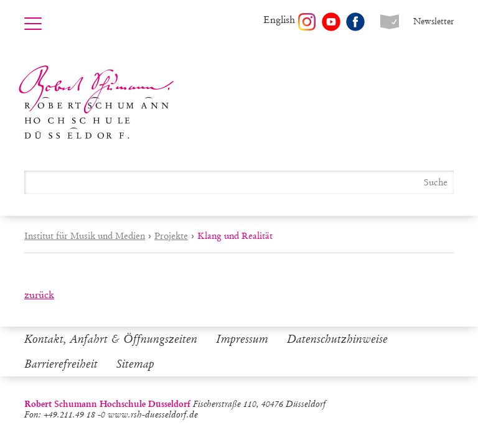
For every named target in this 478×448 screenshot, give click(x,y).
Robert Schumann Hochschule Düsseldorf (96, 102)
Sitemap (135, 364)
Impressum (242, 339)
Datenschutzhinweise (337, 339)
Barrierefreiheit (61, 364)
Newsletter (433, 21)
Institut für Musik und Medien (85, 236)
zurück (39, 295)
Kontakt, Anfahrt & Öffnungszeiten (111, 339)
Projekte (171, 236)
